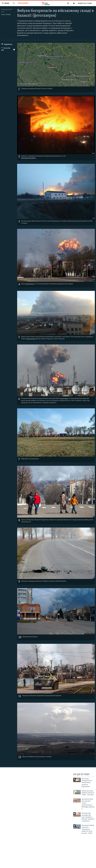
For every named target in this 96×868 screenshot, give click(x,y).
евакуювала (30, 284)
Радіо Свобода (6, 15)
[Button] (7, 45)
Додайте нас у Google (85, 3)
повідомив (64, 398)
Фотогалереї (23, 3)
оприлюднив (31, 339)
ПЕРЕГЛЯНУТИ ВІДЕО (28, 158)
